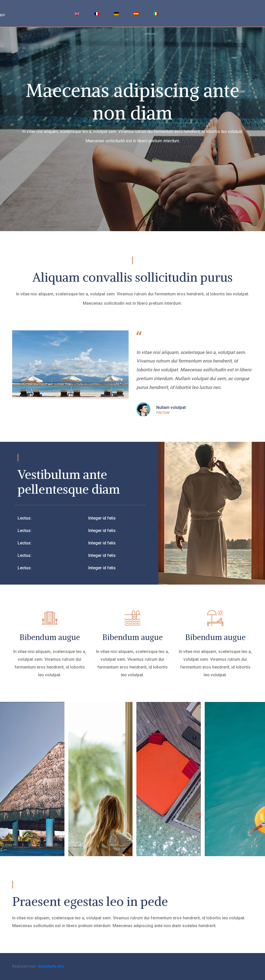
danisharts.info (51, 966)
